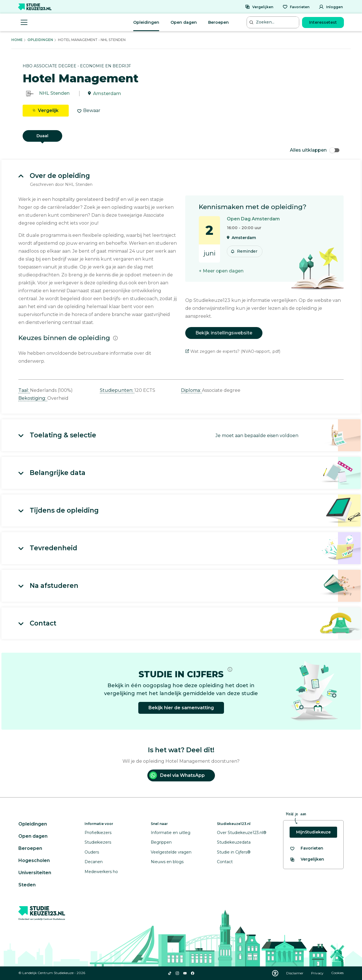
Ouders (92, 852)
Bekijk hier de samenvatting (181, 708)
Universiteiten (35, 873)
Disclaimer (295, 973)
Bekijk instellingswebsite (224, 333)
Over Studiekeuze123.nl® (242, 833)
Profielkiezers (98, 833)
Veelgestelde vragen (171, 852)
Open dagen (184, 22)
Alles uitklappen (315, 150)
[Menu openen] (24, 22)
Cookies (337, 973)
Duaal (42, 136)
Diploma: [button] (191, 390)
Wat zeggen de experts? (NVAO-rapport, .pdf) (233, 351)
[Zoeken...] (273, 22)
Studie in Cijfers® (234, 852)
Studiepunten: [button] (117, 390)
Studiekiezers (98, 842)
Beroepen (218, 22)
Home (17, 40)
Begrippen (161, 842)
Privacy (318, 973)
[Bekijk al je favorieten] (306, 848)
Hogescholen (34, 860)
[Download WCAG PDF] (275, 973)
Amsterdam (107, 94)
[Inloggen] (331, 7)
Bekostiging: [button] (33, 398)
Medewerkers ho (101, 872)
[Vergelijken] (259, 7)
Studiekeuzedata (234, 842)
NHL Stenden (54, 94)
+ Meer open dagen (221, 271)
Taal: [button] (24, 390)
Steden (27, 885)
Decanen (94, 862)
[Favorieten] (296, 7)
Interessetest (323, 22)
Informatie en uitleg (171, 833)
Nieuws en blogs (167, 862)
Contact (225, 862)
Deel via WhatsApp (177, 775)
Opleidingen (146, 22)
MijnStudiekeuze (313, 832)
